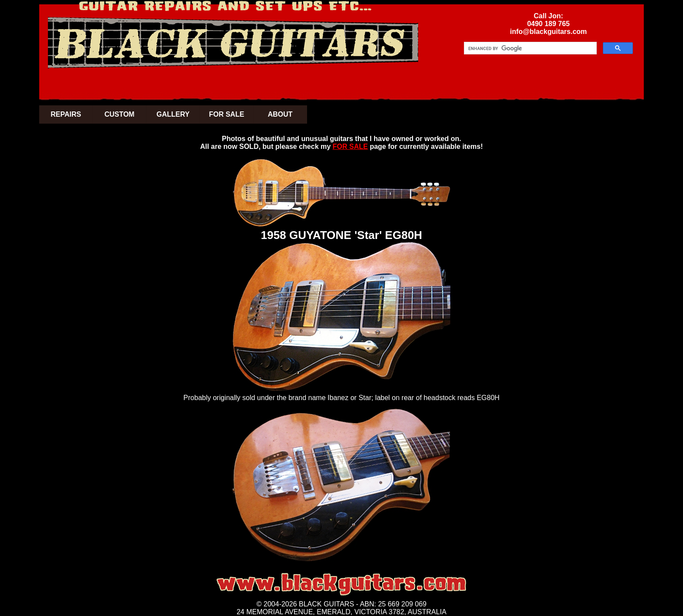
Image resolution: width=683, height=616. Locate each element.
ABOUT (280, 114)
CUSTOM (120, 114)
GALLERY (173, 114)
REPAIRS (66, 114)
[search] (529, 48)
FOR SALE (227, 114)
